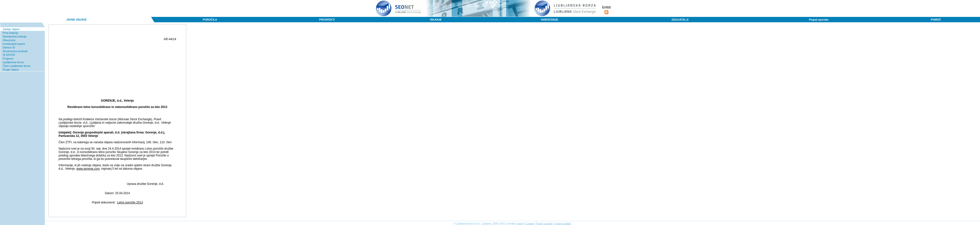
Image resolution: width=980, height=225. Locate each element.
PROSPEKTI (327, 20)
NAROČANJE (550, 20)
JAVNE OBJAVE (76, 20)
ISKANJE (436, 20)
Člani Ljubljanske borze (17, 66)
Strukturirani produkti (15, 51)
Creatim (530, 224)
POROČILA (210, 20)
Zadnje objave (11, 29)
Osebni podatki (563, 224)
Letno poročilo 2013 (130, 202)
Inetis (520, 224)
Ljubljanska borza (13, 62)
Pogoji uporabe (819, 20)
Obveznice (9, 40)
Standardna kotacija (15, 36)
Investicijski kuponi (14, 44)
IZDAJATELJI (680, 20)
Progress (8, 59)
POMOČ (936, 20)
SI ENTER (9, 55)
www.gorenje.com (88, 169)
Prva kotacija (10, 33)
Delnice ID (9, 47)
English (606, 7)
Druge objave (11, 70)
